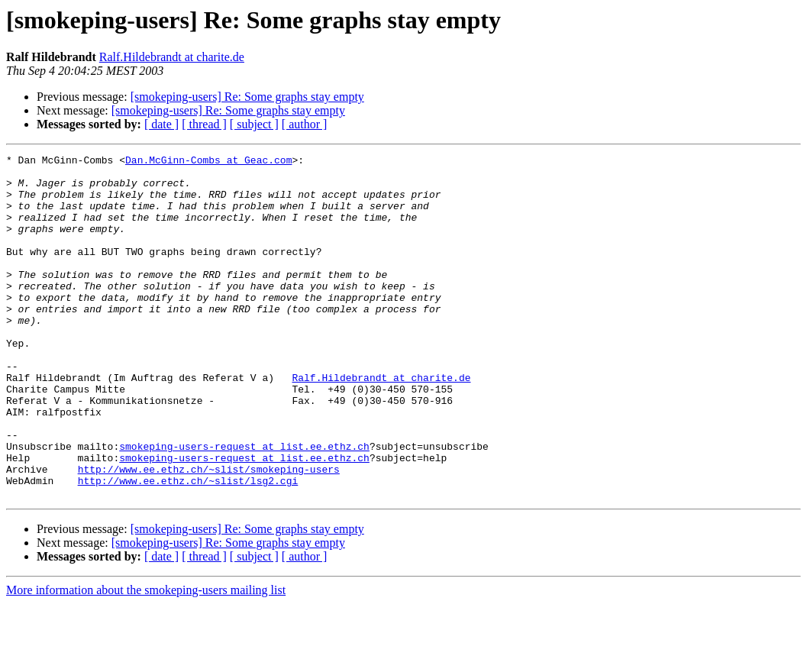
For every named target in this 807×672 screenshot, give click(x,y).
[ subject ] (254, 124)
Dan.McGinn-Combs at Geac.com (208, 162)
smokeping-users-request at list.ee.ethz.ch (244, 506)
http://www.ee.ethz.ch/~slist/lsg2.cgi (188, 547)
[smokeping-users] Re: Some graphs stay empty (247, 97)
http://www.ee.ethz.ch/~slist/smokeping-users (209, 533)
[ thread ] (204, 124)
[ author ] (305, 124)
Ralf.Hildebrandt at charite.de (172, 57)
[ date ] (161, 124)
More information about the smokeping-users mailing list (146, 659)
